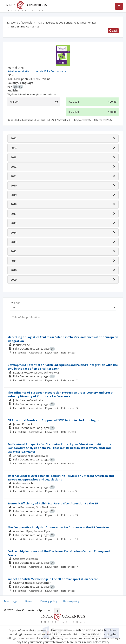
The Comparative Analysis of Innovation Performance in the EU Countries (58, 527)
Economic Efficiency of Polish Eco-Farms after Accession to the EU (53, 503)
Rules (29, 601)
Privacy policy (49, 601)
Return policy (71, 601)
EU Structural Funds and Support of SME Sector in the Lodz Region (54, 420)
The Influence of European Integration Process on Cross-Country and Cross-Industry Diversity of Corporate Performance (60, 394)
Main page (11, 601)
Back (113, 31)
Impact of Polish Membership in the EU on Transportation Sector (53, 579)
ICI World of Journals (20, 23)
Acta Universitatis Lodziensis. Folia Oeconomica (66, 23)
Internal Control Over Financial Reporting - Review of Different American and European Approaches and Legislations (61, 478)
